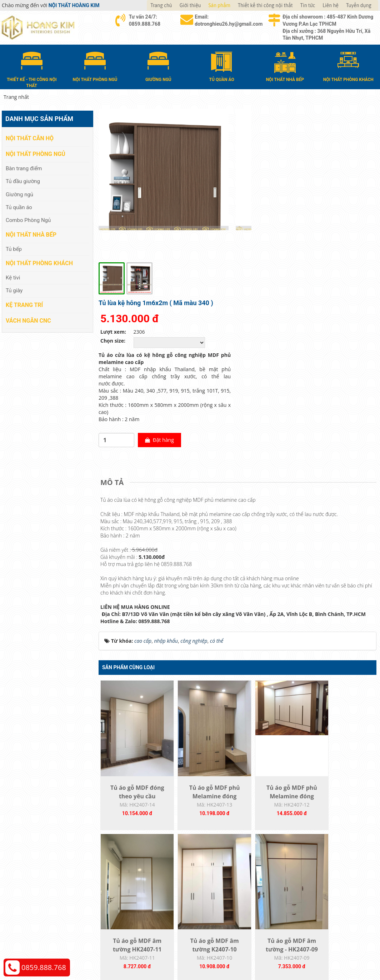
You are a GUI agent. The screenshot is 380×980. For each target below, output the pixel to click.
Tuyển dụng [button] (359, 5)
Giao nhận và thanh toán (226, 880)
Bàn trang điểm (24, 168)
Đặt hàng (300, 274)
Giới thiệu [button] (190, 5)
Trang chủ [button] (161, 5)
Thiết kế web (292, 955)
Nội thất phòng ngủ (36, 154)
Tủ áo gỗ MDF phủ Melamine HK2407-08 (272, 793)
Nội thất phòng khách (39, 263)
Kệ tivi (13, 277)
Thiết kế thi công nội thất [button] (265, 5)
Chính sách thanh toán (318, 869)
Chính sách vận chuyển (319, 880)
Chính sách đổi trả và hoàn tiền (328, 890)
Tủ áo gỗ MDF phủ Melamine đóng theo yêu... (203, 635)
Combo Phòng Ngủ (28, 220)
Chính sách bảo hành (317, 901)
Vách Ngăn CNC (28, 320)
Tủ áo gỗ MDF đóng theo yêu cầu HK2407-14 (133, 635)
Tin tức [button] (308, 5)
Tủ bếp (14, 248)
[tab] (114, 317)
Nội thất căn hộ (30, 138)
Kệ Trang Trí (24, 304)
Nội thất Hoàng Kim (257, 955)
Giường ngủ (19, 194)
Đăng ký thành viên (219, 901)
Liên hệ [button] (331, 5)
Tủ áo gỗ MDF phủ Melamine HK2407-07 (342, 793)
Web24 (313, 955)
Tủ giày (14, 290)
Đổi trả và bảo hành (220, 890)
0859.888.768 (44, 967)
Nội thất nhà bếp (31, 234)
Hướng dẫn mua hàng (222, 869)
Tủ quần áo (19, 207)
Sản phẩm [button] (219, 5)
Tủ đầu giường (23, 181)
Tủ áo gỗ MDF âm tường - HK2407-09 (203, 793)
